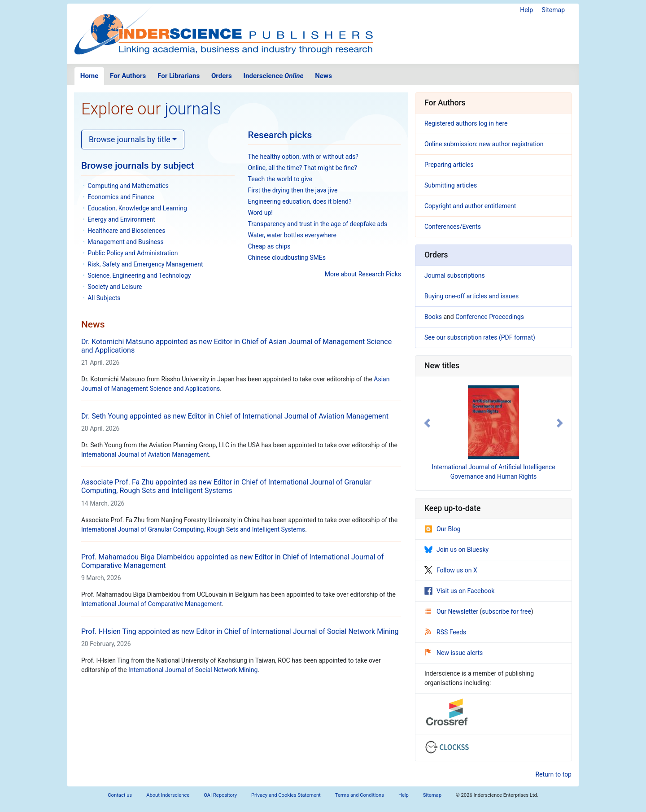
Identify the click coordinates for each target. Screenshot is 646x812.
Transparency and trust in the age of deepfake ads (318, 224)
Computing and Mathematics (128, 186)
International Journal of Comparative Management (152, 604)
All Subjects (104, 298)
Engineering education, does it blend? (300, 201)
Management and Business (125, 242)
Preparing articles (449, 165)
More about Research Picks (363, 274)
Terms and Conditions (360, 795)
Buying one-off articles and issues (471, 296)
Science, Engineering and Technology (139, 275)
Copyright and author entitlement (470, 206)
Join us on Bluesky (456, 550)
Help (526, 10)
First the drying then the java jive (293, 190)
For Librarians (179, 76)
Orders (222, 76)
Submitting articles (451, 185)
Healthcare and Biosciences (126, 231)
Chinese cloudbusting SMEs (287, 258)
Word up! (260, 213)
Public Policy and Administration (133, 253)
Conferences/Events (453, 227)
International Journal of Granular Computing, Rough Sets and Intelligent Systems (193, 529)
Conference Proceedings (490, 317)
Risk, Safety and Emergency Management (145, 264)
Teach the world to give (280, 179)
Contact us (120, 795)
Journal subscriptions (455, 275)
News (323, 76)
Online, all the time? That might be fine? (303, 168)
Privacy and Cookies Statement (286, 795)
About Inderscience (168, 795)
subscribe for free (506, 611)
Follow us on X (451, 570)
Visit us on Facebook (459, 591)
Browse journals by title (130, 140)
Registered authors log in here (466, 123)
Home (89, 76)
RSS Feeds (445, 632)
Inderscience (274, 76)
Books (433, 317)
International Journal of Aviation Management (145, 454)
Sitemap (553, 10)
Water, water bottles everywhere (292, 235)
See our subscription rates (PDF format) (480, 337)
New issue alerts (454, 653)
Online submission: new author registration (484, 144)
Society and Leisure (115, 287)
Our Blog (443, 529)
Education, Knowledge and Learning (137, 208)
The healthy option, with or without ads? (303, 157)
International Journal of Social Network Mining (193, 670)
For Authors (128, 76)
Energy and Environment (121, 219)
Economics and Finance (121, 197)
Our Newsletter (452, 611)
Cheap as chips (269, 246)
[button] (427, 423)
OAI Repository (220, 795)
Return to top (553, 774)
